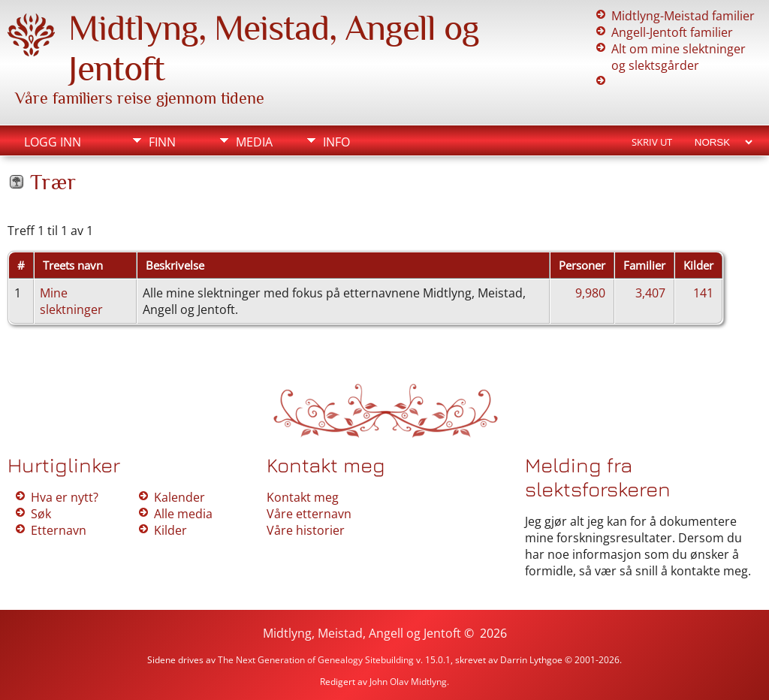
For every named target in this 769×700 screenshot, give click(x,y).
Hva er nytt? (65, 497)
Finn (162, 142)
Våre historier (306, 530)
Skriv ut (652, 142)
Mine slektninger (71, 301)
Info (336, 142)
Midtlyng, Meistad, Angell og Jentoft (362, 633)
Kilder (170, 530)
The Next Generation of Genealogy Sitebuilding (316, 660)
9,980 (590, 293)
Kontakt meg (303, 497)
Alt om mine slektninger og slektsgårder (679, 57)
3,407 (650, 293)
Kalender (179, 497)
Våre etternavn (309, 514)
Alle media (183, 514)
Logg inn (53, 142)
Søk (41, 514)
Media (254, 142)
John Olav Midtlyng (408, 682)
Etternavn (59, 530)
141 (703, 293)
